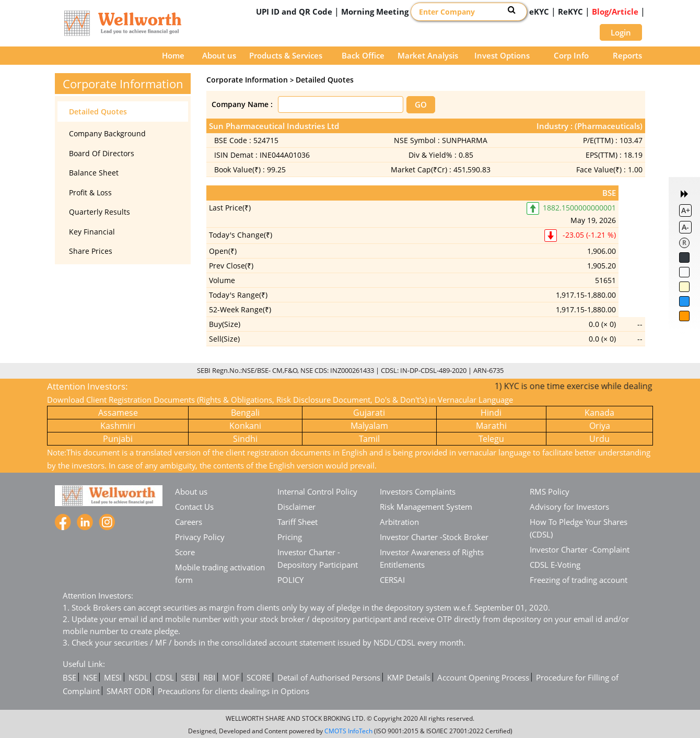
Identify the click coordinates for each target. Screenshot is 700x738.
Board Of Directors (102, 153)
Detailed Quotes (98, 112)
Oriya (600, 426)
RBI (209, 677)
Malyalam (369, 426)
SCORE (259, 677)
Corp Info (571, 55)
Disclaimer (296, 507)
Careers (189, 522)
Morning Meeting (375, 11)
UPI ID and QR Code (294, 11)
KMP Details (409, 677)
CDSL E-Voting (555, 565)
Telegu (491, 439)
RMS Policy (550, 491)
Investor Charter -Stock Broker (434, 537)
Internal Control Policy (317, 491)
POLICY (290, 580)
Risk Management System (426, 507)
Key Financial (92, 232)
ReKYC (570, 11)
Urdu (599, 439)
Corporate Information (247, 80)
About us (219, 55)
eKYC (539, 11)
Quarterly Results (100, 212)
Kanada (599, 413)
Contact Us (194, 507)
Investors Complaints (418, 491)
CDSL (165, 677)
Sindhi (245, 439)
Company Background (107, 133)
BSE (69, 677)
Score (185, 552)
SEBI (189, 677)
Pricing (290, 537)
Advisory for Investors (569, 507)
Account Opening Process (483, 677)
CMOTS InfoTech (348, 731)
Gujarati (369, 413)
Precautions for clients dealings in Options (234, 691)
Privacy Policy (200, 537)
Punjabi (118, 439)
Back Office (363, 55)
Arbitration (399, 522)
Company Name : (242, 104)
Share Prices (91, 251)
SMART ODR (129, 691)
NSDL (138, 677)
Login (621, 32)
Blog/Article (615, 11)
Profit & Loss (90, 192)
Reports (627, 55)
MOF (231, 677)
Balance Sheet (94, 173)
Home (173, 55)
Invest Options (502, 55)
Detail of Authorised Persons (329, 677)
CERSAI (392, 580)
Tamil (369, 439)
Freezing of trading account (579, 580)
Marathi (491, 426)
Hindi (491, 413)
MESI (113, 677)
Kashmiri (118, 426)
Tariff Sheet (297, 522)
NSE (90, 677)
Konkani (245, 426)
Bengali (245, 413)
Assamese (118, 413)
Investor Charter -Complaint (580, 549)
